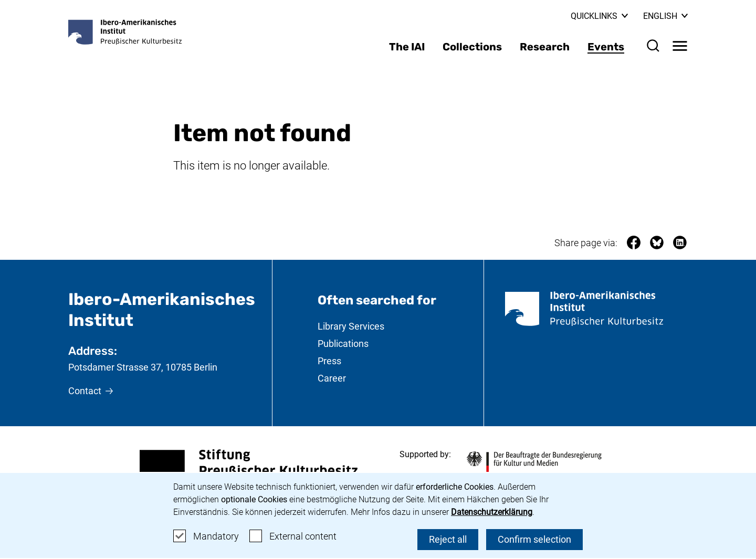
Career (332, 378)
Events (606, 47)
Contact (85, 391)
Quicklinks (599, 16)
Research (545, 47)
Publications (343, 344)
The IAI (407, 47)
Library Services (351, 326)
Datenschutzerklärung (492, 512)
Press (329, 361)
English (665, 16)
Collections (472, 47)
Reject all (448, 539)
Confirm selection (534, 539)
